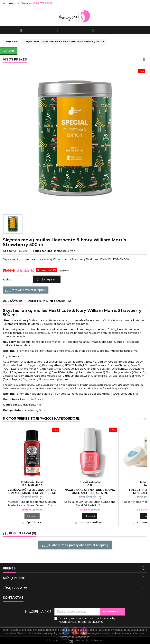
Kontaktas (9, 3)
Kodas (7, 251)
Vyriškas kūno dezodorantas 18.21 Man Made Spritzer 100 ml (32, 491)
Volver (9, 51)
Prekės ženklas (42, 251)
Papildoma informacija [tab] (50, 301)
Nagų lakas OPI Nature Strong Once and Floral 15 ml (90, 491)
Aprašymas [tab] (13, 301)
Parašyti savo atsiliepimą (26, 290)
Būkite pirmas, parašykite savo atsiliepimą (75, 545)
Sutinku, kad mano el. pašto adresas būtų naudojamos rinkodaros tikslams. (87, 620)
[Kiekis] (19, 279)
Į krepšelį (46, 280)
